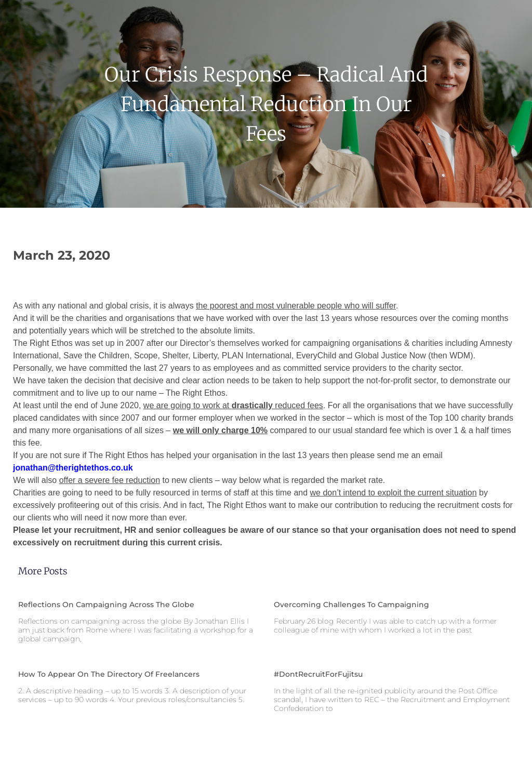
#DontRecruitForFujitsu (318, 674)
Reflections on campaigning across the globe (106, 605)
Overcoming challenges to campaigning (351, 605)
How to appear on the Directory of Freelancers (109, 674)
